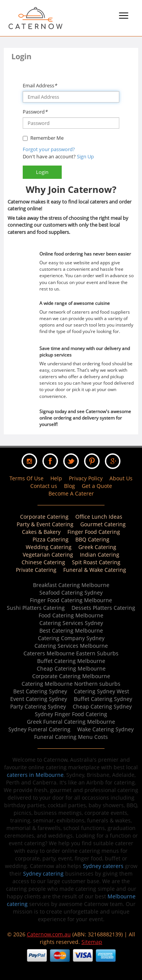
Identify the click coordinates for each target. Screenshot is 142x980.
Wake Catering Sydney (105, 729)
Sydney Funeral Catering (39, 729)
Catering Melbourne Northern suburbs (71, 684)
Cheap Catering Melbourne (71, 668)
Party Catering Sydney (38, 706)
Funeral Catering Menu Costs (71, 737)
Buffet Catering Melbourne (71, 661)
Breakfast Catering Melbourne (71, 585)
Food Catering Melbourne (71, 615)
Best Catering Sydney (40, 691)
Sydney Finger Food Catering (71, 714)
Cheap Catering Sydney (102, 706)
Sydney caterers (103, 866)
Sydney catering (43, 873)
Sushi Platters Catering (36, 608)
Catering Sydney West (101, 691)
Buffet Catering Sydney (103, 699)
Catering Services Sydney (71, 623)
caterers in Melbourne (35, 775)
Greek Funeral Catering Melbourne (71, 722)
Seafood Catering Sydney (71, 593)
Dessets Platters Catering (103, 608)
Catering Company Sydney (71, 638)
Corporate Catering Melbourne (71, 676)
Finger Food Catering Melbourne (71, 600)
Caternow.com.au (49, 934)
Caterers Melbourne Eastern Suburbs (71, 653)
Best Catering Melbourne (71, 630)
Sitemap (92, 942)
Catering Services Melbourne (71, 646)
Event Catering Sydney (39, 699)
